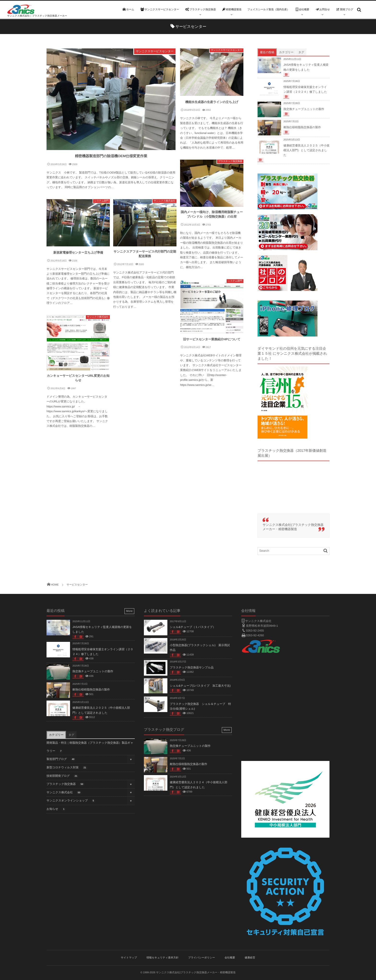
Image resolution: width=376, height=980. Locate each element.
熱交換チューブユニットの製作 (304, 109)
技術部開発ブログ (63, 776)
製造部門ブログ (61, 759)
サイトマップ (129, 958)
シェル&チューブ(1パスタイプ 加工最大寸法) (200, 686)
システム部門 (101, 201)
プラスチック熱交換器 (230, 161)
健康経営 (250, 958)
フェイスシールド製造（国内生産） (268, 10)
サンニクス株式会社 (164, 201)
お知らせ (56, 809)
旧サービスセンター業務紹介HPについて (212, 339)
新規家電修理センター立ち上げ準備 (78, 252)
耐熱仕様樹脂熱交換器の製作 (302, 127)
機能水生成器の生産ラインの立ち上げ (212, 102)
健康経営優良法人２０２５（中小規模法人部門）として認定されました (306, 150)
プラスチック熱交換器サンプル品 (192, 667)
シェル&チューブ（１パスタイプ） (193, 627)
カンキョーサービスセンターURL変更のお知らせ (78, 378)
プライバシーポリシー (202, 958)
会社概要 (230, 958)
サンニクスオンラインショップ (71, 801)
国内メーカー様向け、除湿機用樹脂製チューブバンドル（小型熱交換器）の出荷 (212, 214)
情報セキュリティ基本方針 (163, 958)
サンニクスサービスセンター (155, 51)
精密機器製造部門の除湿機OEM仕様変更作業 (111, 156)
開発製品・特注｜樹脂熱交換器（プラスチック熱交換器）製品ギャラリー (90, 747)
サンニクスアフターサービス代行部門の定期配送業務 (145, 254)
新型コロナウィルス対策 (67, 768)
